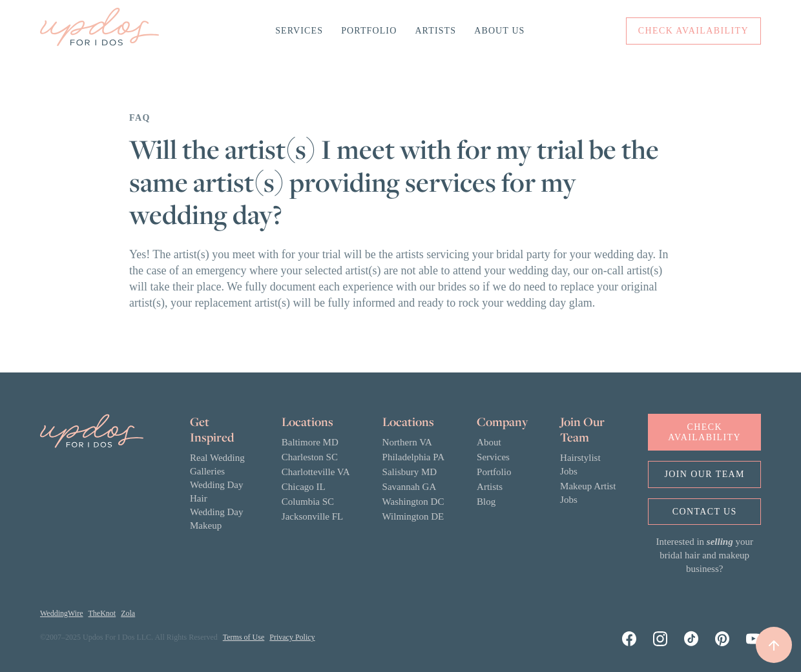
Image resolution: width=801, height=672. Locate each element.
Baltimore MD (310, 442)
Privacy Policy (292, 637)
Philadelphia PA (414, 457)
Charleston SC (310, 457)
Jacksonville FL (312, 516)
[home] (99, 31)
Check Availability (704, 432)
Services (299, 31)
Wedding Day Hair (217, 492)
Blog (486, 502)
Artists (435, 31)
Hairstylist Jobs (580, 464)
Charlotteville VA (316, 472)
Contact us (705, 512)
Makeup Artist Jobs (588, 493)
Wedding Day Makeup (217, 519)
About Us (499, 31)
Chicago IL (304, 487)
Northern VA (407, 442)
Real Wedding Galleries (217, 464)
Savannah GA (410, 487)
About (489, 442)
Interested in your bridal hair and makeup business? (705, 555)
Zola (128, 613)
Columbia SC (308, 502)
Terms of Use (244, 637)
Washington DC (413, 502)
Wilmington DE (413, 516)
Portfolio (369, 31)
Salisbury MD (410, 472)
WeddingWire (62, 613)
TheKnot (102, 613)
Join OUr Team (704, 474)
